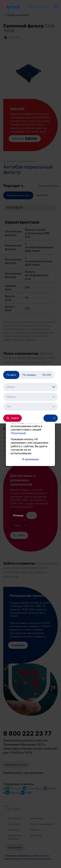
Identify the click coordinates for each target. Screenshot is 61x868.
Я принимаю (30, 459)
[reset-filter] (54, 423)
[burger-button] (56, 6)
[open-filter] (47, 423)
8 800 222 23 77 (39, 7)
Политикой (18, 433)
